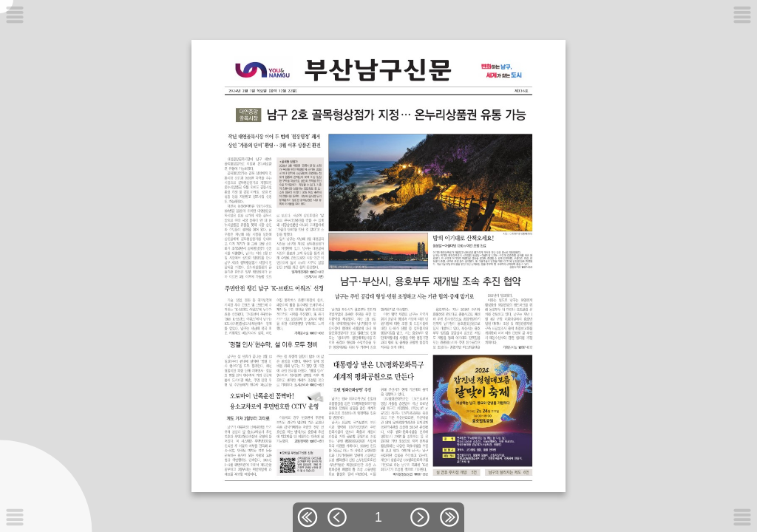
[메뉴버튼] (15, 517)
